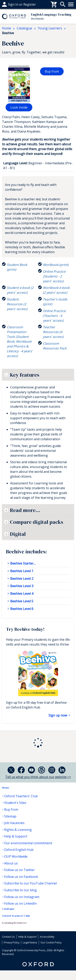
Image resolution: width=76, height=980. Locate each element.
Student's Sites (15, 803)
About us (11, 863)
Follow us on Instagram (22, 897)
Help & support (13, 4)
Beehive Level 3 (21, 586)
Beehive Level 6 (21, 609)
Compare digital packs (37, 522)
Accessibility (47, 937)
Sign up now (58, 715)
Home (6, 788)
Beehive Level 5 (21, 601)
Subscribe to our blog (20, 890)
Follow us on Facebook (21, 877)
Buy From (9, 4)
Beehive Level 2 (21, 579)
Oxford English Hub (19, 850)
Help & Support (16, 836)
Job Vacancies (14, 823)
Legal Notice (30, 942)
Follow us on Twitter (19, 870)
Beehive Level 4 (21, 594)
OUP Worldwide (16, 856)
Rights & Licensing (18, 830)
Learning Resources (14, 923)
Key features (25, 375)
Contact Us (8, 937)
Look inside (19, 107)
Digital (18, 534)
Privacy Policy (12, 942)
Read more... (25, 510)
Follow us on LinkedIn (20, 903)
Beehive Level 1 (21, 571)
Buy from (52, 71)
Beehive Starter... (22, 563)
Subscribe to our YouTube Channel (31, 883)
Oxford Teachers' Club (21, 796)
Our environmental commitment (28, 843)
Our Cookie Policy (51, 942)
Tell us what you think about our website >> (38, 777)
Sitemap (10, 816)
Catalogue (8, 909)
